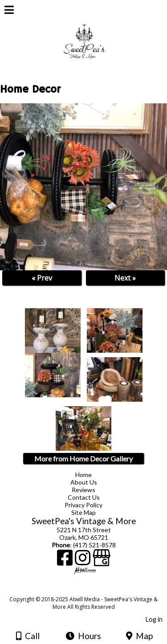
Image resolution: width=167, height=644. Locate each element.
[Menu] (9, 11)
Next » (125, 278)
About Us (84, 482)
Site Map (83, 512)
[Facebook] (66, 561)
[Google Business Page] (102, 561)
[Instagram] (84, 561)
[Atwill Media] (91, 589)
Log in (154, 619)
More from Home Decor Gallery (83, 459)
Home (83, 475)
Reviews (83, 490)
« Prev (42, 278)
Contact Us (84, 497)
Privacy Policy (83, 505)
